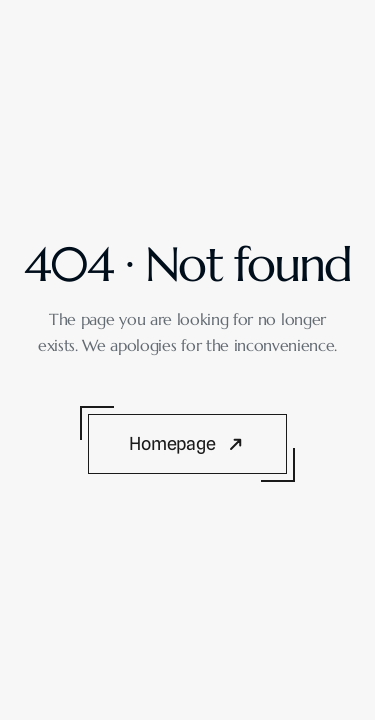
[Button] (187, 443)
